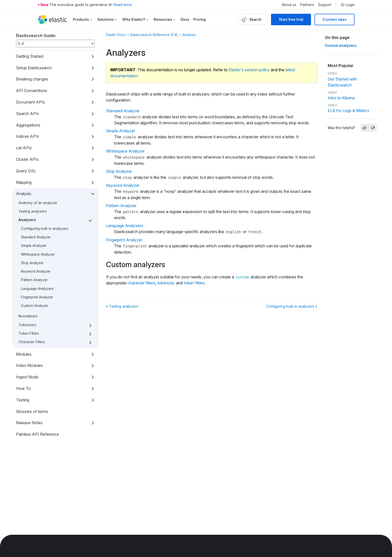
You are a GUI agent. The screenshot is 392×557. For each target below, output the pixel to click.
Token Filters (29, 333)
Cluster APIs (27, 159)
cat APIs (24, 148)
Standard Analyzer (36, 237)
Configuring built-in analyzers (45, 229)
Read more (123, 5)
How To (23, 388)
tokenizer (166, 283)
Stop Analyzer (32, 263)
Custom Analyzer (35, 306)
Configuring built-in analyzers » (292, 306)
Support (325, 5)
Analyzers (27, 220)
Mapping (24, 182)
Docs (185, 19)
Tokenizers (27, 325)
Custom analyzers (341, 46)
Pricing (199, 19)
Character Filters (32, 342)
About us (289, 5)
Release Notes (29, 423)
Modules (24, 354)
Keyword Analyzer (36, 271)
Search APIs (27, 114)
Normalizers (28, 316)
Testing (23, 400)
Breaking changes (32, 79)
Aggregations (28, 125)
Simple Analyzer (34, 246)
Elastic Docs (116, 35)
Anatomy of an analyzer (38, 203)
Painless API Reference (37, 434)
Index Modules (29, 365)
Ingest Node (27, 377)
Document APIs (30, 102)
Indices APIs (27, 136)
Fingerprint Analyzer (37, 297)
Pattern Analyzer (34, 280)
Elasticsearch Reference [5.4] (154, 35)
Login (347, 5)
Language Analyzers (37, 289)
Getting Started (30, 56)
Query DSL (26, 171)
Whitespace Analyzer (38, 254)
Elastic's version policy (249, 70)
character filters (141, 283)
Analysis (24, 194)
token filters (194, 283)
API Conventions (31, 91)
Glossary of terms (32, 411)
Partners (307, 5)
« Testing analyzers (122, 306)
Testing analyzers (33, 211)
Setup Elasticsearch (34, 68)
